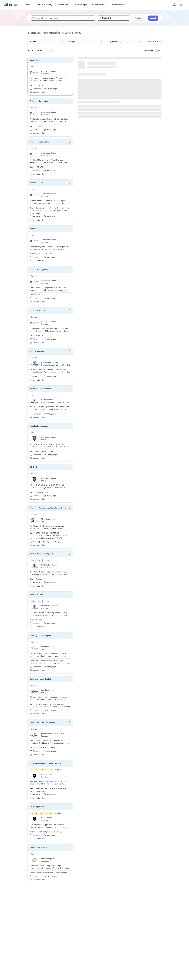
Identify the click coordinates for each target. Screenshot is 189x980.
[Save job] (69, 60)
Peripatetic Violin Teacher (40, 389)
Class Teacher (35, 60)
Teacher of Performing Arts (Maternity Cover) (48, 508)
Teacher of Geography (39, 270)
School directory (44, 5)
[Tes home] (11, 5)
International (63, 5)
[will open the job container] (50, 79)
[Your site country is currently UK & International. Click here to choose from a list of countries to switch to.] (182, 5)
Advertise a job (80, 5)
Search (153, 18)
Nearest (45, 51)
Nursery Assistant (37, 351)
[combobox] (63, 18)
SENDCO (33, 467)
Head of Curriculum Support (41, 554)
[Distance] (139, 18)
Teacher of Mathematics (39, 142)
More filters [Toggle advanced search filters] (153, 42)
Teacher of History (37, 310)
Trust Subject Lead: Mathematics (43, 722)
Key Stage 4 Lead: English (40, 636)
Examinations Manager (39, 426)
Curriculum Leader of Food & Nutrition (45, 763)
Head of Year (35, 229)
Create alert (148, 50)
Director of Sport (37, 595)
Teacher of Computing (39, 101)
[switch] (158, 51)
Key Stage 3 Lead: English (40, 679)
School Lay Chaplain (38, 848)
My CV (29, 5)
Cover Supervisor (37, 807)
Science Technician (38, 183)
